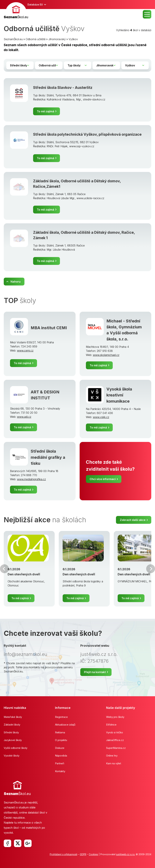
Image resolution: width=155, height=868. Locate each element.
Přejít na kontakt (95, 672)
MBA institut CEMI (49, 328)
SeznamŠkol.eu (13, 39)
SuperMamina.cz (116, 748)
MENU (147, 14)
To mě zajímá (45, 111)
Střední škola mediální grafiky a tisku (48, 457)
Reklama (60, 732)
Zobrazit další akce (133, 520)
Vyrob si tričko (115, 732)
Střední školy (11, 732)
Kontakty (60, 771)
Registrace (61, 717)
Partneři (60, 763)
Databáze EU (35, 5)
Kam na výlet (114, 763)
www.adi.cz (24, 417)
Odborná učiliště (36, 39)
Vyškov (73, 39)
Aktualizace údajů (65, 725)
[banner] (16, 11)
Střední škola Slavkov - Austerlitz (63, 87)
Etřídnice (111, 725)
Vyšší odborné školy (16, 748)
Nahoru (16, 282)
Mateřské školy (13, 717)
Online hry (112, 756)
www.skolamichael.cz (106, 355)
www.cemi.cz (25, 351)
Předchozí (4, 569)
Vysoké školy (12, 756)
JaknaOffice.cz (115, 740)
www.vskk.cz (101, 417)
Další (151, 569)
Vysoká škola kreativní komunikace (119, 395)
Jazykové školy (13, 740)
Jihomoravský (57, 39)
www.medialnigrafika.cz (31, 479)
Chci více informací (103, 479)
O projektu (61, 740)
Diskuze (60, 748)
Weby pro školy (115, 717)
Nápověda (61, 756)
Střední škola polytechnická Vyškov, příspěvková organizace (87, 134)
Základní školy (12, 725)
